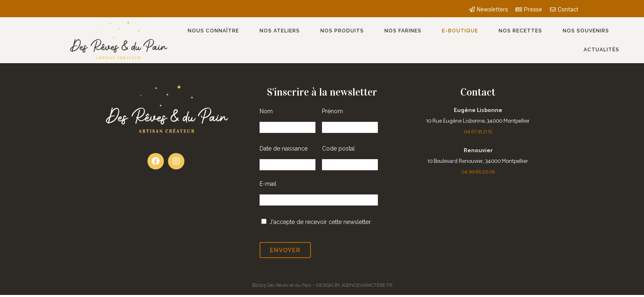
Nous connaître (213, 31)
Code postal (338, 148)
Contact (478, 92)
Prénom (334, 111)
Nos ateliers (280, 31)
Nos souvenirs (586, 31)
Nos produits (342, 31)
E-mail (270, 184)
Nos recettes (520, 31)
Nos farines (403, 31)
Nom (268, 111)
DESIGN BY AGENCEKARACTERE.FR (354, 285)
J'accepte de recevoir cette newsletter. (321, 222)
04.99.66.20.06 (478, 172)
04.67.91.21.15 (478, 132)
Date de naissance (285, 148)
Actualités (601, 50)
